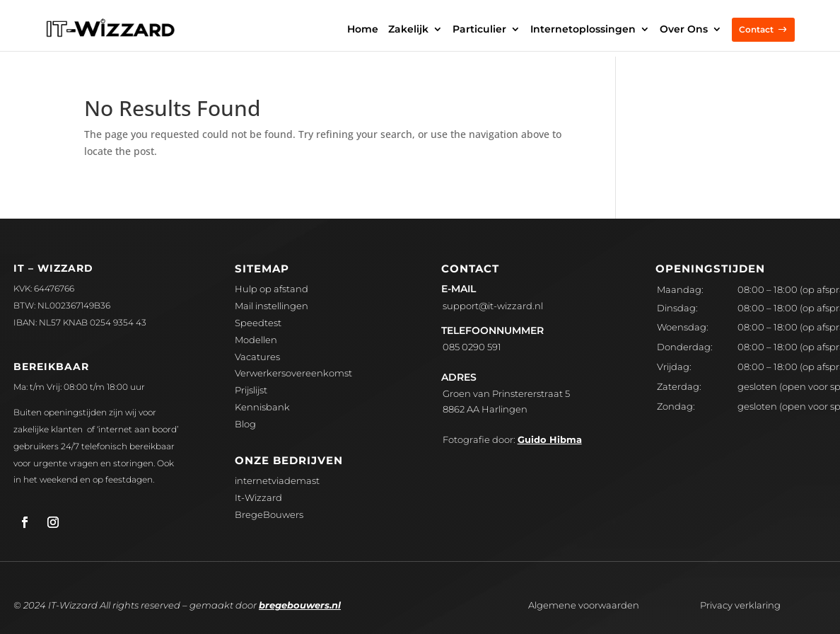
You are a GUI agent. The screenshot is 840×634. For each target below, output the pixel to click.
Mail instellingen (272, 306)
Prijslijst (251, 390)
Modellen (256, 340)
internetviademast (277, 480)
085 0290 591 (472, 347)
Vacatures (257, 357)
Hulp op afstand (272, 289)
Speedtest (258, 323)
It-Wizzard (258, 497)
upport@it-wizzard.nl (493, 306)
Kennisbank (262, 407)
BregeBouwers (269, 514)
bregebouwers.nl (300, 605)
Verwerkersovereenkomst (293, 373)
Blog (245, 424)
